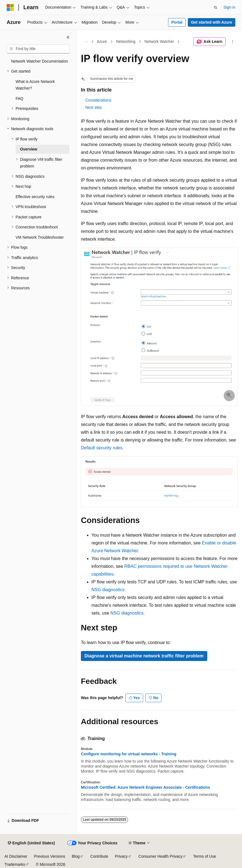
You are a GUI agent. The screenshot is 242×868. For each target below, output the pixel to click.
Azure (102, 41)
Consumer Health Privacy (160, 856)
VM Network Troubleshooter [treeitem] (40, 237)
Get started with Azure (211, 22)
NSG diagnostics (108, 590)
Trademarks (15, 864)
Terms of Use (204, 856)
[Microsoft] (10, 8)
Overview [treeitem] (29, 149)
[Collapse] (68, 37)
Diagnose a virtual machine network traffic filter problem (144, 656)
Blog (76, 856)
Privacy (121, 856)
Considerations (98, 100)
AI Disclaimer (16, 856)
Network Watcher (159, 41)
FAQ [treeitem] (19, 98)
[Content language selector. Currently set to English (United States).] (31, 843)
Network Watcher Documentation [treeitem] (40, 61)
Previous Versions (49, 856)
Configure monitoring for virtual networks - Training (129, 754)
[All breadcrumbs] (86, 42)
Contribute (99, 856)
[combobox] (38, 49)
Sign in (229, 7)
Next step (93, 107)
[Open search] (216, 8)
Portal (177, 22)
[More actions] (233, 42)
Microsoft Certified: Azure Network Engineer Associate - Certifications (145, 787)
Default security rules (102, 448)
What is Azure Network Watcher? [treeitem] (35, 85)
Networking (126, 41)
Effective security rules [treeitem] (35, 197)
